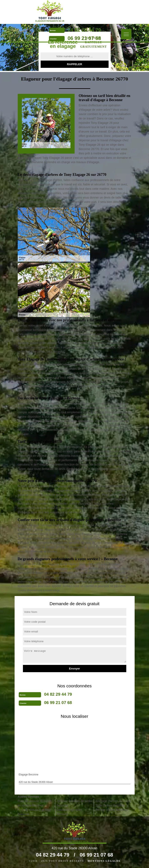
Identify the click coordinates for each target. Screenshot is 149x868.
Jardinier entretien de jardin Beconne (74, 803)
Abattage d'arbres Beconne (113, 801)
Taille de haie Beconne (110, 805)
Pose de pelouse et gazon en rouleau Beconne (35, 803)
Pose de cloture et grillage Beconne (35, 812)
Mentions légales (104, 861)
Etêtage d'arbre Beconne (111, 810)
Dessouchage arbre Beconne (69, 812)
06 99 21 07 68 (84, 38)
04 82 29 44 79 (84, 30)
